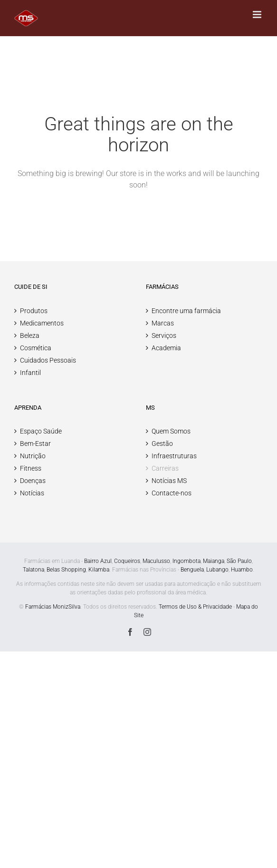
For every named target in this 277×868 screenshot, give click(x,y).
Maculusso (156, 561)
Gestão (162, 444)
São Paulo (239, 561)
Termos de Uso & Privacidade (195, 607)
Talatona (33, 570)
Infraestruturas (174, 456)
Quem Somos (171, 431)
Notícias (32, 493)
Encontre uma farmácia (186, 311)
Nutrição (33, 456)
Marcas (163, 323)
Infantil (30, 373)
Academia (166, 348)
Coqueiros (127, 561)
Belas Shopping (66, 570)
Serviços (164, 335)
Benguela (192, 570)
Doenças (33, 481)
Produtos (34, 311)
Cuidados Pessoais (48, 360)
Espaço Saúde (41, 431)
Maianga (214, 561)
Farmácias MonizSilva (53, 607)
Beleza (30, 335)
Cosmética (36, 348)
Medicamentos (42, 323)
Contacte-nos (172, 493)
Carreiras (165, 468)
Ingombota (186, 561)
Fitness (31, 468)
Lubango (217, 570)
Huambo (242, 570)
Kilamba (99, 570)
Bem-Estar (35, 444)
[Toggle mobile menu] (258, 15)
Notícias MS (169, 481)
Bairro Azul (98, 561)
